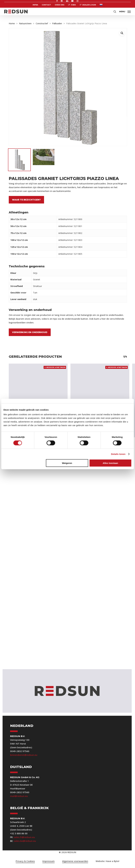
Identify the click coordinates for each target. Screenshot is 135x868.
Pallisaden (57, 23)
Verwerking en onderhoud (30, 332)
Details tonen (118, 454)
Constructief (42, 23)
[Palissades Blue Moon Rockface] (38, 393)
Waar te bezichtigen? (26, 200)
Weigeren (67, 463)
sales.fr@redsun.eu (24, 837)
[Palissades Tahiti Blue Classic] (100, 393)
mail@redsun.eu (19, 796)
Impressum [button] (48, 861)
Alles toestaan (110, 463)
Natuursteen (25, 23)
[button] (125, 11)
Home (12, 23)
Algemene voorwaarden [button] (75, 861)
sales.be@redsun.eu (25, 841)
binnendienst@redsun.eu (24, 755)
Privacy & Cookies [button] (25, 861)
